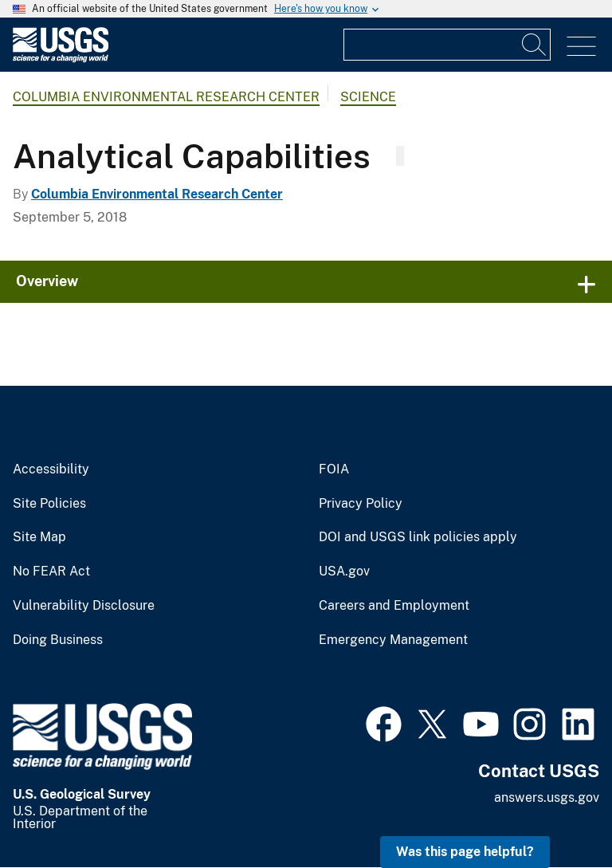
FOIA (334, 469)
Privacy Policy (361, 504)
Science (368, 97)
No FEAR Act (51, 571)
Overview (47, 281)
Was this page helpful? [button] (465, 852)
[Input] (447, 45)
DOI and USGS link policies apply (418, 537)
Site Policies (49, 504)
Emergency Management (393, 640)
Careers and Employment (394, 606)
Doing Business (58, 640)
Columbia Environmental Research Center (166, 97)
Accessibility (51, 469)
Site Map (39, 537)
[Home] (61, 59)
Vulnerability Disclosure (84, 606)
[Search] (535, 45)
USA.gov (344, 571)
